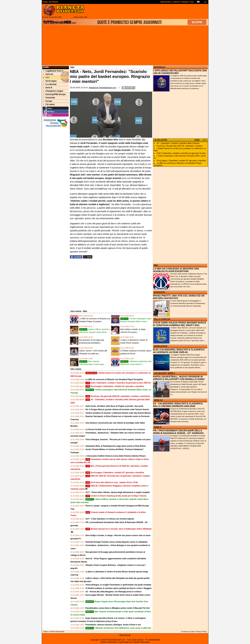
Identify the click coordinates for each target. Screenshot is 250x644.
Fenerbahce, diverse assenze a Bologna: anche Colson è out (113, 625)
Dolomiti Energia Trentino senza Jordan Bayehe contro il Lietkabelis (116, 542)
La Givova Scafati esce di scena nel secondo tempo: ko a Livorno (115, 429)
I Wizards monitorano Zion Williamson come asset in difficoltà (118, 628)
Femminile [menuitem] (49, 98)
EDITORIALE (160, 67)
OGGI (197, 140)
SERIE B (158, 427)
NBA (156, 265)
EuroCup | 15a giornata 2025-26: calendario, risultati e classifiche (118, 396)
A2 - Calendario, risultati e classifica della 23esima (178, 143)
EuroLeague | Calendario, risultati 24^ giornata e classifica (115, 386)
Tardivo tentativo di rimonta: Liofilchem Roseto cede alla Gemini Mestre (118, 413)
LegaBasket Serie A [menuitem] (53, 71)
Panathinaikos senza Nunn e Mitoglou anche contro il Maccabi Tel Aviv (118, 608)
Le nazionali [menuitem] (50, 84)
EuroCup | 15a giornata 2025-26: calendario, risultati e (180, 146)
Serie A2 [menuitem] (48, 74)
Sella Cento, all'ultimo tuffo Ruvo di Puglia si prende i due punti (114, 406)
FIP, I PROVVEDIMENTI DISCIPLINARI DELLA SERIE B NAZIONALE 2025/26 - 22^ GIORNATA (178, 432)
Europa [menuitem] (48, 101)
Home (46, 67)
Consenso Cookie (188, 632)
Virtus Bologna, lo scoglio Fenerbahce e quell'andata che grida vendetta (118, 585)
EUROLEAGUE (161, 346)
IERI (204, 140)
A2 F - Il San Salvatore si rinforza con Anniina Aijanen (110, 519)
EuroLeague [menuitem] (50, 81)
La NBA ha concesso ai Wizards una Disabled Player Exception (114, 379)
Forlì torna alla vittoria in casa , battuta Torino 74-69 (112, 482)
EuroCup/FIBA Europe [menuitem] (54, 94)
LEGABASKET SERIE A (165, 373)
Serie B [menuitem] (48, 88)
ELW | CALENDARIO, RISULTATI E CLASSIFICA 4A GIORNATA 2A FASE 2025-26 (179, 351)
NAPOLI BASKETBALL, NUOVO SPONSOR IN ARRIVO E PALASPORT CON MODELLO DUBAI (179, 378)
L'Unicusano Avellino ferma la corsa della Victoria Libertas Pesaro (116, 456)
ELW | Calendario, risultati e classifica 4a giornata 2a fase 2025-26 (118, 383)
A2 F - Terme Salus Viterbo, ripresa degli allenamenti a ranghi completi (118, 492)
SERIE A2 (158, 400)
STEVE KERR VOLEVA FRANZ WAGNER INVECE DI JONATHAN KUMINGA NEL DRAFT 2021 (180, 324)
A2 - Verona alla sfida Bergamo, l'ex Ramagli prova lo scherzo (113, 592)
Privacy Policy (201, 632)
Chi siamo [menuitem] (49, 104)
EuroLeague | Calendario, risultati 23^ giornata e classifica (115, 473)
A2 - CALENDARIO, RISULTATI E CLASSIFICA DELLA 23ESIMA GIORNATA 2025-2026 (178, 405)
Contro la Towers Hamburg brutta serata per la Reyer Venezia (116, 496)
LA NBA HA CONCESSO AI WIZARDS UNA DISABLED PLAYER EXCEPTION (176, 270)
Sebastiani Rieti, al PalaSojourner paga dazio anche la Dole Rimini (116, 446)
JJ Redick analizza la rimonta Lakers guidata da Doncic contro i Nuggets (118, 588)
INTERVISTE (159, 292)
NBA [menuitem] (46, 78)
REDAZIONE (125, 635)
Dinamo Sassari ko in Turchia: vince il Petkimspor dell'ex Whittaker (119, 529)
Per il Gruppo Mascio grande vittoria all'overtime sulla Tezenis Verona (117, 409)
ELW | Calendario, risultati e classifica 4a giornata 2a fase (181, 153)
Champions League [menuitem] (53, 91)
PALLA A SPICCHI (162, 319)
